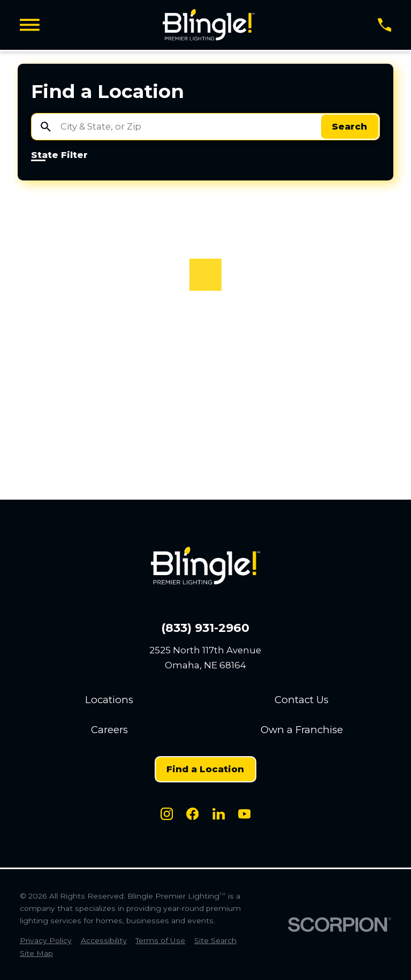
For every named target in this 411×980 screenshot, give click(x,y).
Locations (109, 700)
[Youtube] (244, 814)
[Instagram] (167, 814)
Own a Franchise (302, 730)
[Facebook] (192, 814)
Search (349, 126)
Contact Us (302, 700)
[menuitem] (46, 941)
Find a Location (205, 769)
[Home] (208, 25)
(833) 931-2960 (205, 628)
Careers (109, 730)
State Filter (59, 155)
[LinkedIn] (219, 814)
